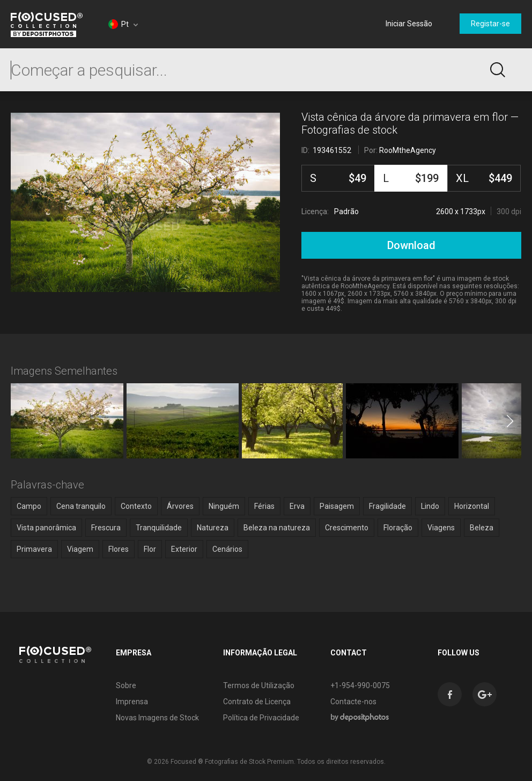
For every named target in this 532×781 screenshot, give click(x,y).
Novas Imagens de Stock (157, 718)
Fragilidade (387, 506)
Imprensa (132, 702)
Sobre (126, 685)
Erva (297, 506)
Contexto (136, 506)
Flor (150, 549)
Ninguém (224, 506)
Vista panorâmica (46, 528)
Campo (29, 506)
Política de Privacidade (261, 718)
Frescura (106, 528)
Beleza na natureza (277, 528)
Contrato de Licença (257, 702)
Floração (398, 528)
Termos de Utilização (259, 685)
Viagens (441, 528)
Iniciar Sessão (409, 24)
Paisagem (337, 506)
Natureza (213, 528)
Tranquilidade (159, 528)
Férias (264, 506)
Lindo (430, 506)
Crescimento (347, 528)
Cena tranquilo (81, 506)
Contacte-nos (353, 702)
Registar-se (490, 24)
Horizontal (472, 506)
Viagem (80, 549)
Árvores (180, 506)
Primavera (34, 549)
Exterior (184, 549)
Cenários (227, 549)
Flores (119, 549)
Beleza (482, 528)
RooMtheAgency (408, 150)
